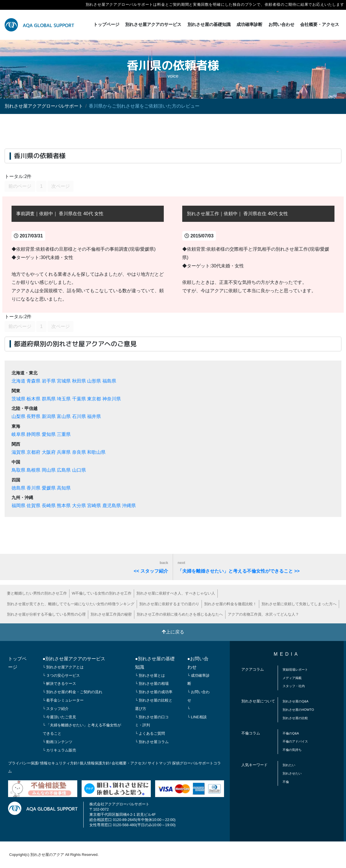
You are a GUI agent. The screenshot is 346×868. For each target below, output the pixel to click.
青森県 (33, 381)
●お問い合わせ (198, 663)
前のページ (20, 186)
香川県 (33, 488)
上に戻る (173, 632)
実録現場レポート (295, 670)
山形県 (94, 381)
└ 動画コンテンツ (58, 742)
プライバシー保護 (23, 763)
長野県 (33, 416)
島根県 (33, 470)
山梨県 (18, 416)
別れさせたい (292, 773)
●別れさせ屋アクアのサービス (74, 659)
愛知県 (49, 434)
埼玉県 (64, 399)
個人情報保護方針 (95, 763)
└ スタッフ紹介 (56, 709)
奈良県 (79, 452)
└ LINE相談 (197, 717)
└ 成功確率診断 (199, 680)
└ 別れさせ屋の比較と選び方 (154, 704)
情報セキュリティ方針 (59, 763)
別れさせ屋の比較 (295, 718)
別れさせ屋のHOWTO (298, 710)
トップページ (106, 24)
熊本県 (64, 506)
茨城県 (18, 399)
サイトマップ (159, 763)
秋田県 (79, 381)
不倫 (286, 782)
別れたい (289, 765)
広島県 (64, 470)
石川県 (79, 416)
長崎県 (49, 506)
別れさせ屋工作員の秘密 (111, 614)
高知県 (64, 488)
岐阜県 (18, 434)
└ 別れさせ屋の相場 (152, 684)
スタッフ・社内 (294, 686)
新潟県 (49, 416)
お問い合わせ (281, 24)
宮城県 (64, 381)
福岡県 (18, 506)
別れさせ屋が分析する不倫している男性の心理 (46, 614)
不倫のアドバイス (295, 741)
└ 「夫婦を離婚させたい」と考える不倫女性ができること (82, 729)
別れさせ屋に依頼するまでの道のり (169, 604)
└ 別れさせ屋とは (150, 675)
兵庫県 (64, 452)
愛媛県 (49, 488)
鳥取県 (18, 470)
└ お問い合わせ (199, 696)
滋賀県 (18, 452)
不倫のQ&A (291, 733)
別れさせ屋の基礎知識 (209, 24)
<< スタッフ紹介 (151, 567)
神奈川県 (112, 399)
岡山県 (49, 470)
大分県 (79, 506)
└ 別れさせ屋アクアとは (63, 667)
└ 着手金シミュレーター (63, 700)
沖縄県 (129, 506)
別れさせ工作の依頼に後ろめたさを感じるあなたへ (180, 614)
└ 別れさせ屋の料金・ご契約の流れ (73, 692)
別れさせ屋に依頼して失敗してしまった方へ (299, 604)
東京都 (94, 399)
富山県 (64, 416)
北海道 (18, 381)
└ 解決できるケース (60, 684)
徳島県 (18, 488)
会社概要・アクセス (320, 24)
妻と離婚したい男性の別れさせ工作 (37, 593)
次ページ (61, 186)
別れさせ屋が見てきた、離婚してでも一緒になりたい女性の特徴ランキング (71, 604)
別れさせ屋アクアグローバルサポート (44, 106)
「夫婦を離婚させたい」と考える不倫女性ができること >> (239, 567)
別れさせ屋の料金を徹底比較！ (230, 604)
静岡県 (33, 434)
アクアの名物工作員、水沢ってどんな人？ (263, 614)
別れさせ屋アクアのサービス (153, 24)
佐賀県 (33, 506)
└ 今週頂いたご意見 (60, 717)
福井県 (94, 416)
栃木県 (33, 399)
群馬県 (49, 399)
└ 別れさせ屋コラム (152, 742)
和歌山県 (96, 452)
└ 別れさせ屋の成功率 (154, 692)
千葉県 (79, 399)
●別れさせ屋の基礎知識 (155, 663)
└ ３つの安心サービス (61, 675)
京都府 (33, 452)
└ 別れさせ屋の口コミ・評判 (152, 721)
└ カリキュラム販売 (60, 750)
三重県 (64, 434)
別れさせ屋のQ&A (296, 701)
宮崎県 (94, 506)
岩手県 (49, 381)
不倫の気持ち (292, 750)
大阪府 (49, 452)
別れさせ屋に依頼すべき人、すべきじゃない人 (176, 593)
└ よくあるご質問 (150, 733)
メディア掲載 (292, 678)
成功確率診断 (249, 24)
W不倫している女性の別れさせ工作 (102, 593)
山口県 (79, 470)
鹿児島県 (112, 506)
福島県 (109, 381)
